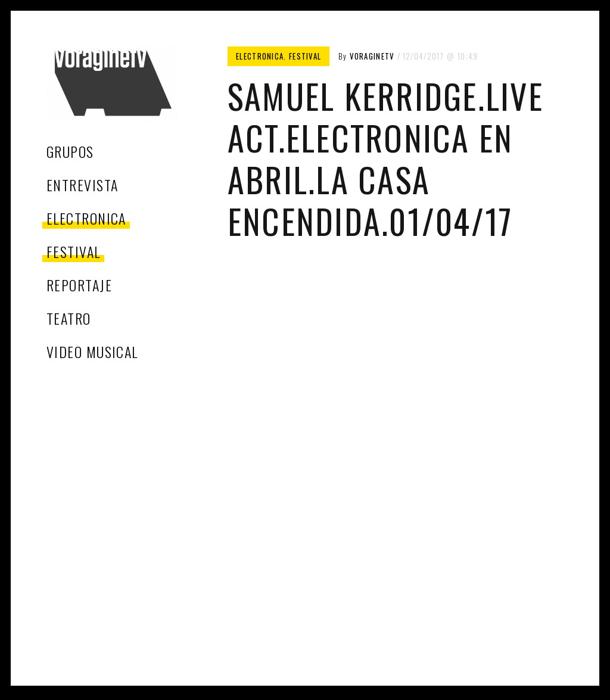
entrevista (82, 185)
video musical (92, 351)
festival (74, 251)
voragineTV (372, 56)
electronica (86, 218)
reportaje (79, 285)
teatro (69, 318)
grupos (70, 151)
